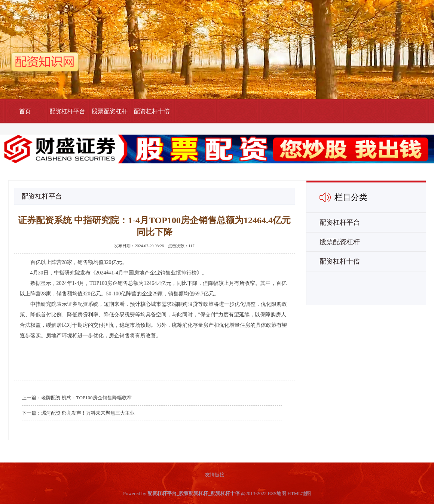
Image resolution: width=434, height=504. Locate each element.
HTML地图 (299, 493)
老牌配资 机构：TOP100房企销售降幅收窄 (86, 398)
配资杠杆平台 (67, 111)
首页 (25, 111)
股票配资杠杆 (110, 111)
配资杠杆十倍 (152, 111)
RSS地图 (277, 493)
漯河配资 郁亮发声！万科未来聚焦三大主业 (88, 413)
